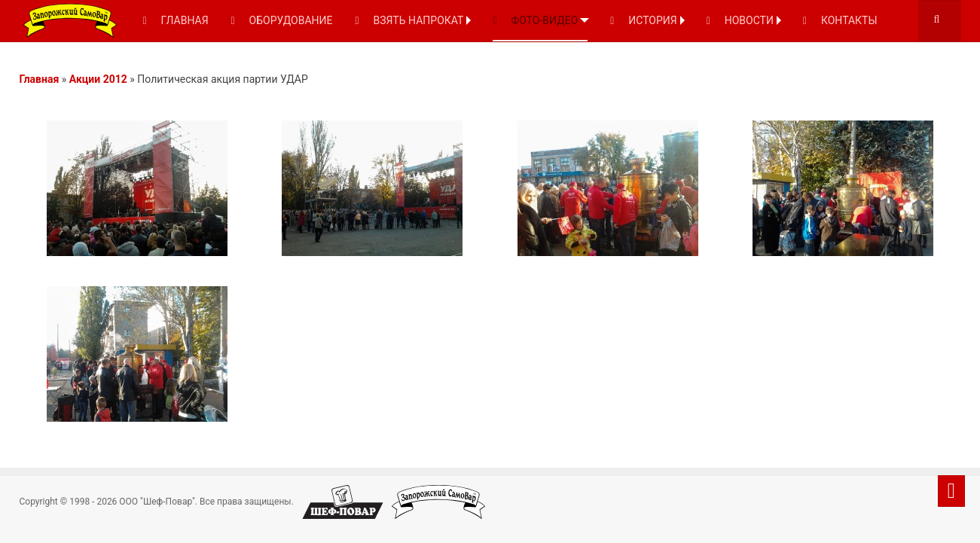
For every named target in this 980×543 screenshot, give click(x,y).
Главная (40, 79)
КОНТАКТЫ (840, 20)
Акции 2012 (98, 79)
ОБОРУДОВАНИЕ (282, 20)
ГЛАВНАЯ (176, 20)
